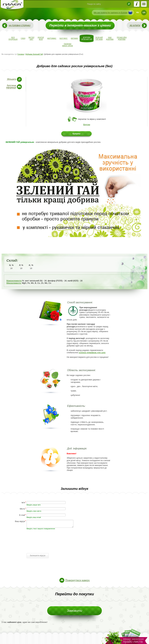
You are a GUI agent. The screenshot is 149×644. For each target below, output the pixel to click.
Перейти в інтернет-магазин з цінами (80, 25)
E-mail (22, 515)
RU (138, 13)
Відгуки (87, 125)
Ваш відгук (20, 521)
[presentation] (50, 546)
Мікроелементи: (14, 283)
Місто (22, 509)
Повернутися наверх (77, 580)
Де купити (135, 26)
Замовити (74, 611)
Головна (21, 54)
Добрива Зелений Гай (34, 54)
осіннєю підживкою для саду (92, 353)
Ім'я (23, 502)
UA (144, 13)
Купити (76, 134)
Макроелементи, (14, 281)
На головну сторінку (20, 26)
